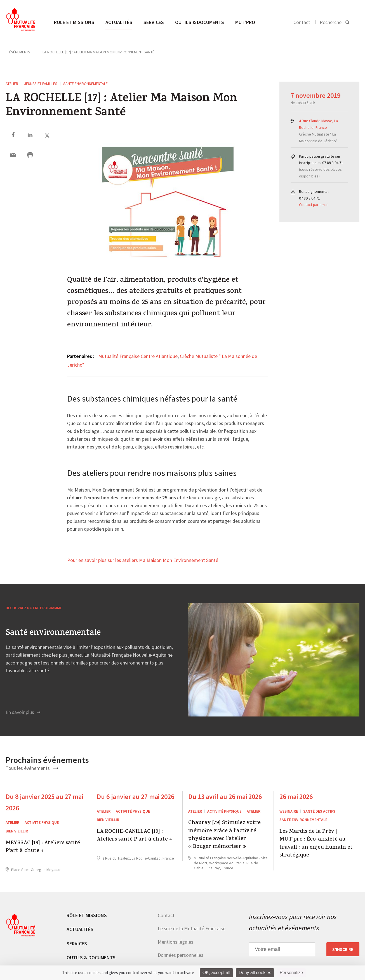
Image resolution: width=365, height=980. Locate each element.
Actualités (119, 22)
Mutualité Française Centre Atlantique (138, 356)
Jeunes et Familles (41, 84)
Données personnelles (181, 955)
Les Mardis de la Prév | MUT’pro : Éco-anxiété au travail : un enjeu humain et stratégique (316, 844)
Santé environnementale (85, 84)
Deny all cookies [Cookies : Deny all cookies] (255, 973)
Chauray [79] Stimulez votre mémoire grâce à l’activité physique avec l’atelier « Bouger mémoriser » (224, 835)
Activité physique (42, 822)
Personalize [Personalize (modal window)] (291, 973)
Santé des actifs (319, 811)
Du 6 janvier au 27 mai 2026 (136, 797)
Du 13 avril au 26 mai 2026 (225, 797)
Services (154, 22)
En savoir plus (23, 712)
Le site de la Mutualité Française (192, 928)
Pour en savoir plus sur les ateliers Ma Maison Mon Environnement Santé (143, 561)
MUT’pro (245, 22)
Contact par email (314, 205)
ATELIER (12, 84)
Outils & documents (200, 22)
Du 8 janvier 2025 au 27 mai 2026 (44, 802)
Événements (20, 52)
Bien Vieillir (17, 831)
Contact (302, 22)
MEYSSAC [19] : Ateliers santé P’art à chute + (43, 847)
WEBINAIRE (289, 811)
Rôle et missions (74, 22)
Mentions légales (176, 942)
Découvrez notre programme (34, 608)
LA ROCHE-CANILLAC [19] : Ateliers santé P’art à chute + (134, 836)
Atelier (254, 811)
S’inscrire (343, 949)
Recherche (331, 22)
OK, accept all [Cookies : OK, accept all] (216, 973)
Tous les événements (32, 768)
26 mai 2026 (296, 797)
